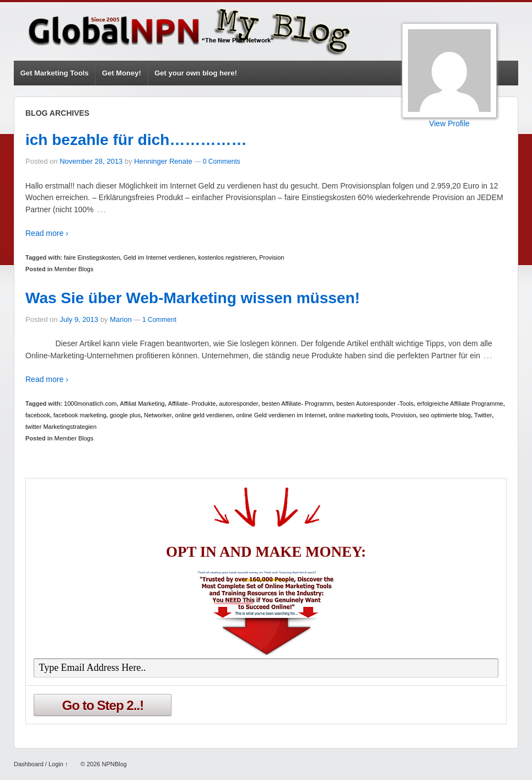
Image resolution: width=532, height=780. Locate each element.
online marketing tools (358, 415)
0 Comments (222, 162)
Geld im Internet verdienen (159, 257)
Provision (272, 257)
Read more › (47, 233)
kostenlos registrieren (227, 257)
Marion (121, 319)
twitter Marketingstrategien (61, 427)
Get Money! (122, 73)
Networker (158, 415)
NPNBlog (114, 764)
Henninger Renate (163, 161)
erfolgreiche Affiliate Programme (460, 404)
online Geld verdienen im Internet (281, 415)
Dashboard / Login (39, 764)
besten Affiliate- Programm (297, 404)
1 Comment (159, 320)
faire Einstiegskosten (92, 257)
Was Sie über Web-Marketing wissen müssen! (193, 298)
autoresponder (239, 404)
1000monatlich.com (90, 404)
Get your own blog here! (196, 73)
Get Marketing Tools (55, 73)
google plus (125, 415)
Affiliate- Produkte (192, 404)
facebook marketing (80, 415)
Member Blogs (74, 269)
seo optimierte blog (445, 415)
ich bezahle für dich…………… (136, 140)
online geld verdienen (204, 415)
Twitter (483, 415)
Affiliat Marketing (143, 404)
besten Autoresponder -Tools (375, 404)
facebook (38, 415)
